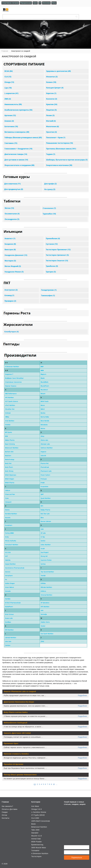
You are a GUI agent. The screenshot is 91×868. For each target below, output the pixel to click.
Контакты (6, 818)
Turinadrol (35, 851)
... (57, 784)
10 (54, 784)
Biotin (34, 824)
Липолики (46, 3)
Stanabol (35, 833)
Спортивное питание (10, 3)
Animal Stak (36, 839)
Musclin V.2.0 (36, 836)
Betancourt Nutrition (39, 827)
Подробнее (82, 695)
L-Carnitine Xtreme (39, 812)
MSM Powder (36, 842)
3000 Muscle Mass (39, 848)
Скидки (5, 812)
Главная (5, 802)
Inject (35, 3)
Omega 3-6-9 (36, 809)
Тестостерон (36, 856)
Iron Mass (35, 806)
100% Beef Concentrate (41, 821)
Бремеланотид (37, 845)
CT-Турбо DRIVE (38, 815)
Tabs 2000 (35, 830)
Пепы (54, 3)
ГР (40, 3)
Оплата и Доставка (10, 809)
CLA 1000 (35, 818)
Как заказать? (7, 806)
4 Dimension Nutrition (40, 853)
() (35, 784)
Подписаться (77, 857)
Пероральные (26, 3)
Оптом (4, 815)
